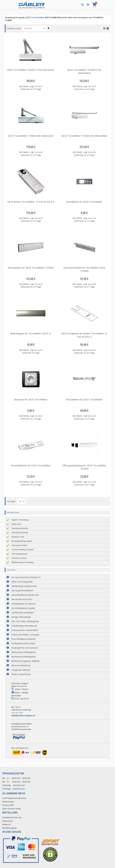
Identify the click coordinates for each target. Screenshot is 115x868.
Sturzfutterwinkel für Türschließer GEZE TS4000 (84, 269)
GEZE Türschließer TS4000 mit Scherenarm (31, 136)
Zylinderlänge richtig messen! (24, 586)
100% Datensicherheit (20, 554)
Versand (38, 86)
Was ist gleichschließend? (22, 591)
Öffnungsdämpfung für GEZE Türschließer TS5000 (84, 467)
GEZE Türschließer (35, 17)
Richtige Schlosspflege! (21, 617)
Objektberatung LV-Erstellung (22, 562)
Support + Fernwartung (20, 520)
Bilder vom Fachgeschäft (22, 582)
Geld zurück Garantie (19, 545)
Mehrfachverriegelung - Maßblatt (25, 661)
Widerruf (6, 824)
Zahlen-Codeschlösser (21, 674)
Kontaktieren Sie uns (12, 817)
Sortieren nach (14, 28)
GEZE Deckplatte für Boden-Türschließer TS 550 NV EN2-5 (84, 335)
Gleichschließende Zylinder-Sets (25, 595)
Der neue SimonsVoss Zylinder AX (26, 577)
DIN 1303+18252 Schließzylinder (25, 621)
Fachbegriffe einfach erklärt (23, 643)
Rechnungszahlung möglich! (22, 541)
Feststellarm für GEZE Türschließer (84, 399)
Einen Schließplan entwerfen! (24, 639)
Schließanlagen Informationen (24, 626)
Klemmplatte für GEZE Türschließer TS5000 (31, 268)
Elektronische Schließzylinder (24, 652)
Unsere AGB (8, 805)
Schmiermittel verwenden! (23, 613)
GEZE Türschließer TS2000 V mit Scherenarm (31, 70)
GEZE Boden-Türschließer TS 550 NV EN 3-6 (31, 202)
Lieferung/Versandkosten (14, 798)
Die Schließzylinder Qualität (23, 608)
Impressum (7, 821)
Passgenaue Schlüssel (21, 670)
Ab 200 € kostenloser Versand (22, 550)
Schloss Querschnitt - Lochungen (25, 635)
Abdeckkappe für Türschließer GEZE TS (31, 333)
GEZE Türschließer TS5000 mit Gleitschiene (84, 136)
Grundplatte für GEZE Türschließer (84, 202)
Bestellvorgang (9, 828)
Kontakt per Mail (18, 537)
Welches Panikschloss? (21, 665)
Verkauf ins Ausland (19, 558)
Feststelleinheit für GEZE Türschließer (31, 465)
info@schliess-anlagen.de (23, 715)
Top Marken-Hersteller (20, 528)
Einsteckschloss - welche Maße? (25, 630)
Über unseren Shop (11, 809)
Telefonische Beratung (20, 533)
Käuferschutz (16, 524)
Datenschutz (8, 802)
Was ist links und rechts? (22, 599)
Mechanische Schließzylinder (24, 657)
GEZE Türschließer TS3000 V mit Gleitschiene (84, 71)
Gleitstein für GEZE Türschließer (31, 399)
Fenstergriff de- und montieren (25, 648)
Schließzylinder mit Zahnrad (23, 604)
